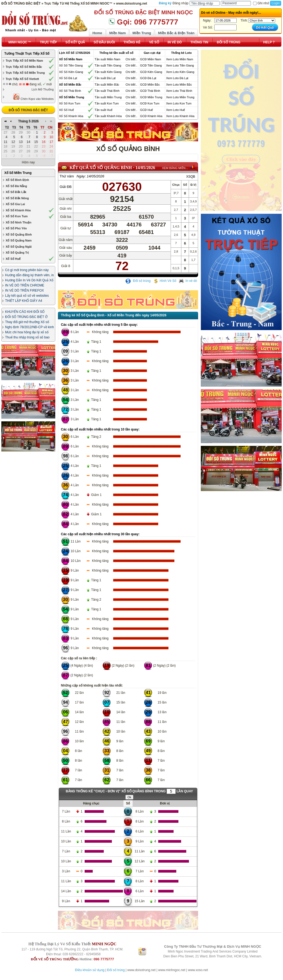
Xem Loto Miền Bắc (179, 85)
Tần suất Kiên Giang (108, 72)
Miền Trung (142, 33)
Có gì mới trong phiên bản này (27, 270)
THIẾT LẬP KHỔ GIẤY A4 (24, 301)
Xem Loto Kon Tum (179, 103)
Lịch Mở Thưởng (43, 89)
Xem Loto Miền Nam (180, 59)
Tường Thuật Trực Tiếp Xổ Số (27, 54)
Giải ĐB (66, 187)
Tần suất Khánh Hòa (108, 116)
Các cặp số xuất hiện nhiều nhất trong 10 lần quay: (100, 429)
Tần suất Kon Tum (107, 103)
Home (97, 33)
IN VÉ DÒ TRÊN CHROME (25, 285)
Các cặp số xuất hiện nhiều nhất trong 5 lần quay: (99, 325)
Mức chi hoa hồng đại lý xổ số (27, 332)
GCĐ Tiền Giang (151, 65)
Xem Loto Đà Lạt (177, 78)
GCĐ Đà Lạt (148, 78)
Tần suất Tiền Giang (108, 65)
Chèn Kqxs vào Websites (33, 97)
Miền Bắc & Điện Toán (176, 33)
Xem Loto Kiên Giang (180, 72)
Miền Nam (117, 33)
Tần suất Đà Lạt (105, 78)
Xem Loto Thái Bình (179, 91)
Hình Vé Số (165, 281)
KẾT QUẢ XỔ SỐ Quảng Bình (101, 168)
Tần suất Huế (103, 110)
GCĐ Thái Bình (150, 91)
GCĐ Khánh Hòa (151, 116)
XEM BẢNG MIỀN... (175, 168)
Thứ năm (67, 176)
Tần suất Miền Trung (108, 97)
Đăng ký (165, 3)
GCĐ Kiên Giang (151, 72)
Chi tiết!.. (131, 59)
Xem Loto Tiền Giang (180, 65)
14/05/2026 (145, 168)
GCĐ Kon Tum (150, 103)
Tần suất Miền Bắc (107, 85)
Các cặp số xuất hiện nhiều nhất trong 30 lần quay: (100, 534)
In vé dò (188, 281)
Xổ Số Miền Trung (18, 173)
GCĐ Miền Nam (151, 59)
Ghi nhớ (261, 3)
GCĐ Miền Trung (151, 97)
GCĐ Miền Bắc (150, 85)
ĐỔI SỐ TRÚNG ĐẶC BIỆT (28, 110)
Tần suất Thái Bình (107, 91)
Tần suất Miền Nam (108, 59)
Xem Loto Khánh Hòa (180, 116)
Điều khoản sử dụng (90, 970)
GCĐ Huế (147, 110)
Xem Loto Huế (175, 110)
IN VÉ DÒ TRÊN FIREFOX (25, 290)
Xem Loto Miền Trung (180, 97)
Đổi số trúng (138, 281)
